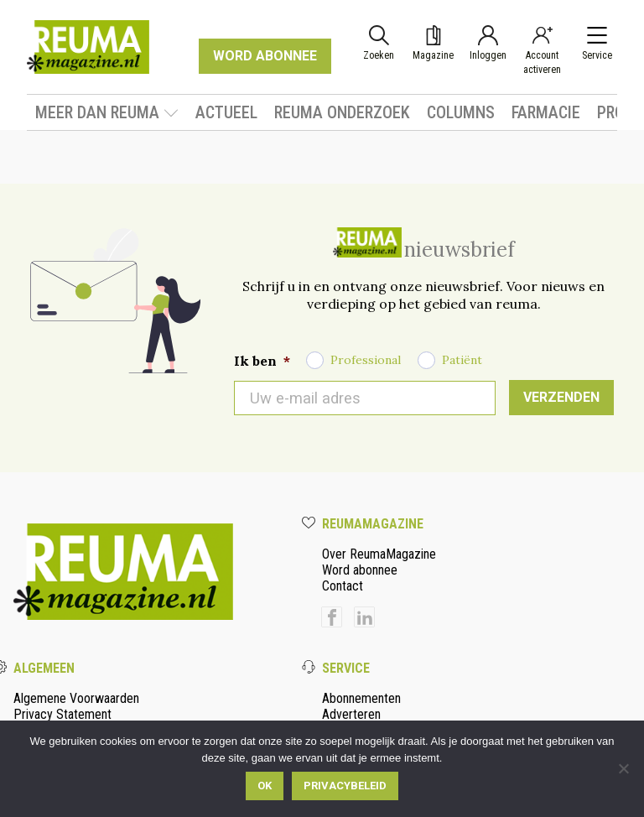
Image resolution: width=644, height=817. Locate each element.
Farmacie (546, 112)
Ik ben (262, 361)
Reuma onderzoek (342, 112)
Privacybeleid (345, 786)
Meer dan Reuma (107, 112)
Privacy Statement (62, 714)
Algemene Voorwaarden (76, 698)
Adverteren (351, 714)
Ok (265, 786)
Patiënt (462, 360)
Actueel (226, 112)
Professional (366, 360)
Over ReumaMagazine (379, 554)
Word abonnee (360, 570)
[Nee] (623, 768)
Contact (343, 586)
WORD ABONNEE (265, 56)
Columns (461, 112)
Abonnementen (361, 698)
